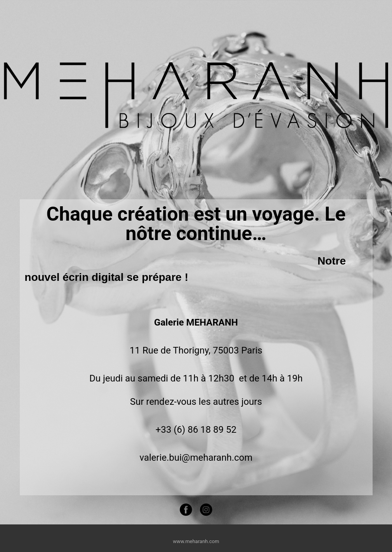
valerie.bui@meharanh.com (196, 458)
